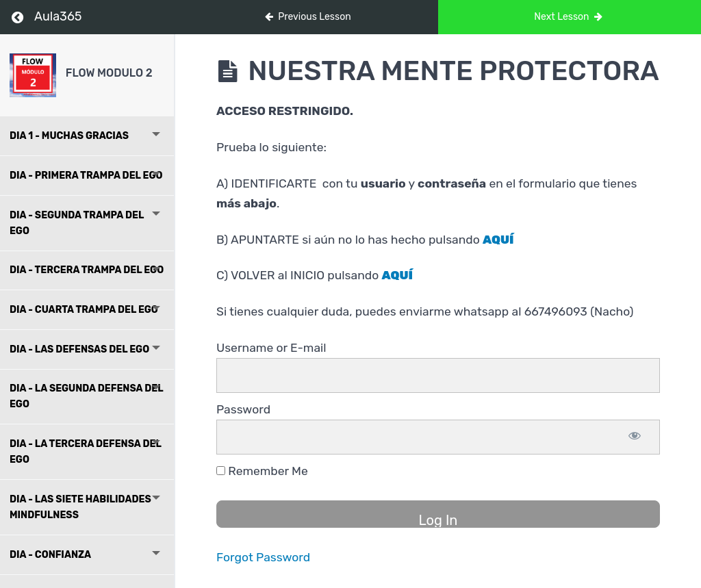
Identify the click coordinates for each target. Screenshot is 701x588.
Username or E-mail (271, 348)
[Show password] (635, 437)
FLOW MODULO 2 (109, 73)
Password (243, 409)
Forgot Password (263, 557)
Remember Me (262, 471)
